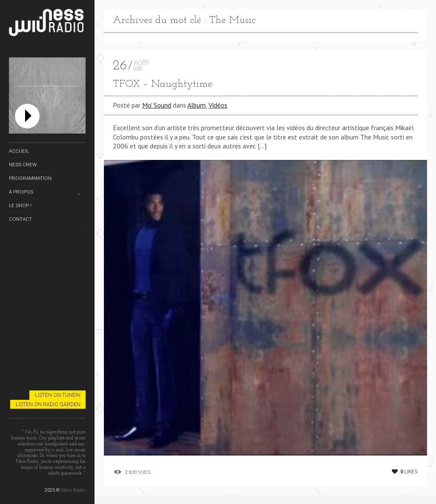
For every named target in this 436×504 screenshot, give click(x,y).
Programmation (30, 178)
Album (196, 105)
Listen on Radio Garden (48, 404)
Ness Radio (73, 490)
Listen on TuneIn (58, 395)
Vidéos (218, 105)
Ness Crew (23, 165)
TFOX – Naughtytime (163, 84)
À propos (21, 192)
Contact (20, 219)
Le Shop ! (20, 205)
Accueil (19, 151)
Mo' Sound (157, 105)
